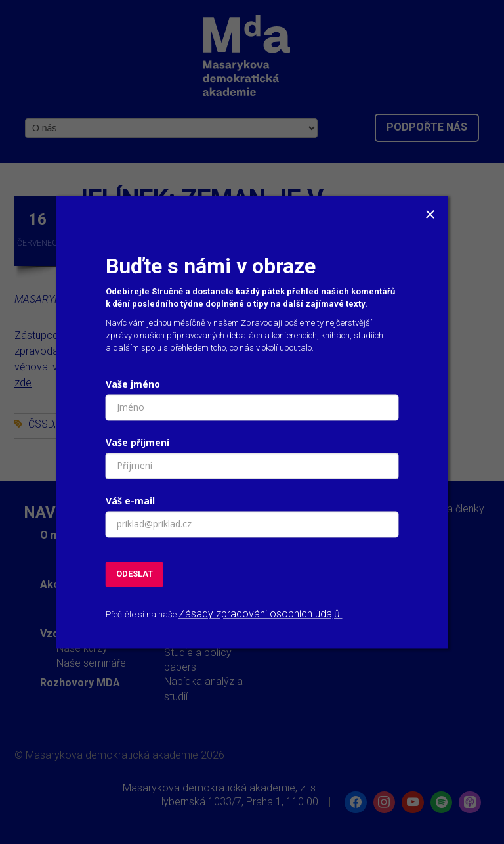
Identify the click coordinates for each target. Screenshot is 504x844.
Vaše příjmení (137, 442)
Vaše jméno (133, 384)
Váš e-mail (130, 501)
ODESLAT (135, 574)
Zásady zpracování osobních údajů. (261, 614)
